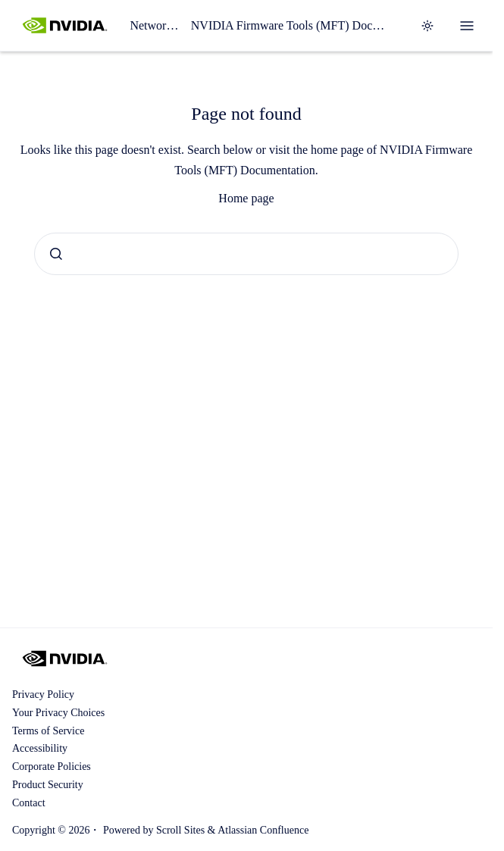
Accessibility (40, 748)
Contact (29, 803)
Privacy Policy (43, 695)
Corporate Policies (52, 767)
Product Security (48, 785)
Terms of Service (48, 731)
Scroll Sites (180, 830)
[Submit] (56, 254)
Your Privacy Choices (58, 713)
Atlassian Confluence (263, 830)
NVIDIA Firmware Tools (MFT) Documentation (290, 25)
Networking (154, 25)
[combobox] (246, 254)
